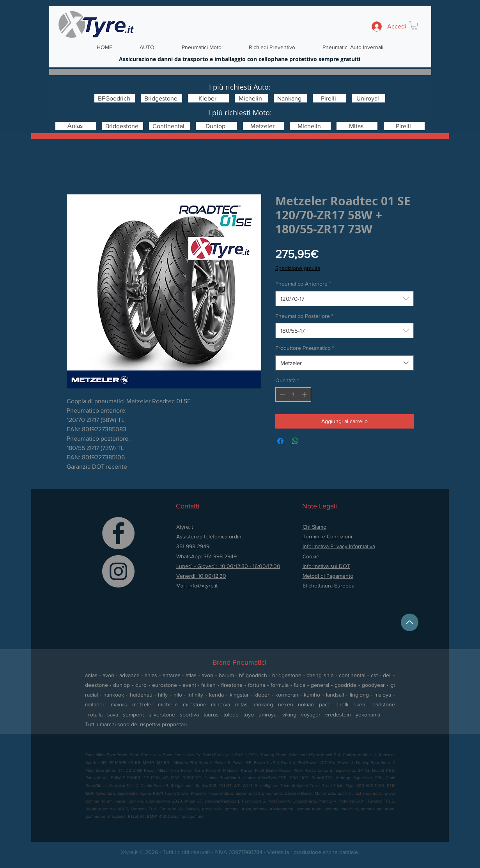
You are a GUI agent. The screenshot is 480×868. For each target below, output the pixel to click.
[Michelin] (251, 98)
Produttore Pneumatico (305, 348)
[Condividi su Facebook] (280, 441)
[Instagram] (118, 571)
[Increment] (305, 394)
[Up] (410, 622)
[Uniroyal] (369, 98)
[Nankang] (290, 98)
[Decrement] (281, 394)
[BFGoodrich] (115, 98)
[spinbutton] (293, 394)
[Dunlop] (216, 126)
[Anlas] (76, 126)
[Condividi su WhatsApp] (295, 441)
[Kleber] (208, 98)
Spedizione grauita (298, 268)
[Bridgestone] (162, 98)
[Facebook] (118, 533)
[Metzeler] (263, 126)
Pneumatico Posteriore (304, 316)
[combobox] (345, 299)
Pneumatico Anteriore (303, 284)
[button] (414, 26)
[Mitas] (357, 126)
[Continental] (169, 126)
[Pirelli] (329, 98)
